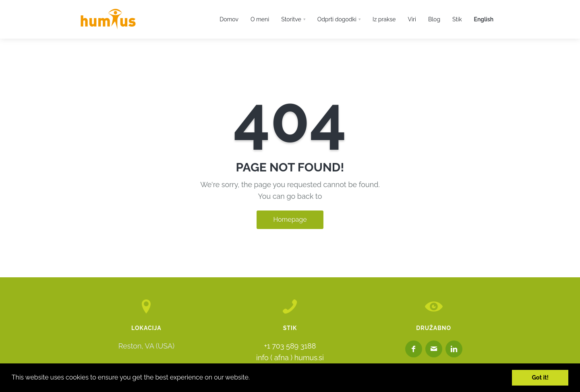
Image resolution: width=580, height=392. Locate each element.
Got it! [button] (540, 377)
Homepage (290, 220)
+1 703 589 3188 (290, 346)
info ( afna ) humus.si (290, 358)
